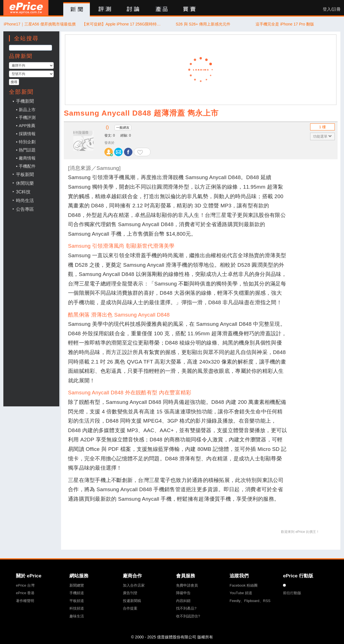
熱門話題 (27, 150)
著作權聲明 (25, 601)
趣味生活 (77, 616)
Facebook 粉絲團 (244, 585)
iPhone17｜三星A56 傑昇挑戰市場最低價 (40, 24)
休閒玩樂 (25, 183)
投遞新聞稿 (132, 601)
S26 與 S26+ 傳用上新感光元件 (203, 24)
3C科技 (23, 192)
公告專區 (25, 209)
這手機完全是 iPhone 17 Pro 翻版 (285, 24)
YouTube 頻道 (241, 593)
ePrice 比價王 (26, 8)
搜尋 (14, 82)
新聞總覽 (77, 585)
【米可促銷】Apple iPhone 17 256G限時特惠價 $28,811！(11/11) (121, 24)
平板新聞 (25, 175)
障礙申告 (183, 593)
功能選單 (323, 136)
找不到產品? (186, 608)
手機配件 (27, 166)
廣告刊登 (130, 593)
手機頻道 (77, 593)
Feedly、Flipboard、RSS (250, 601)
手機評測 (27, 118)
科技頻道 (77, 608)
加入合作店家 (134, 585)
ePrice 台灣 (25, 585)
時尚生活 (25, 201)
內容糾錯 (183, 601)
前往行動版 (292, 593)
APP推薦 (27, 126)
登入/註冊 (332, 9)
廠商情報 (27, 158)
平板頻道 (77, 601)
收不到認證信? (188, 616)
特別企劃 (27, 142)
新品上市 (27, 110)
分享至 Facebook (128, 152)
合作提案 (130, 608)
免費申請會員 (187, 585)
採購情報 (27, 134)
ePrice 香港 (25, 593)
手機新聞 (25, 101)
